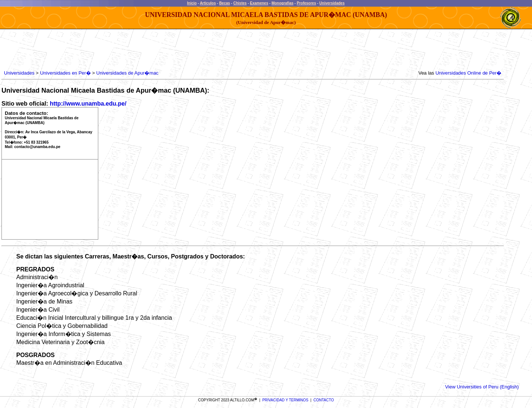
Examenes (259, 3)
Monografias (282, 3)
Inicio (192, 3)
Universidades (332, 3)
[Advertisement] (137, 50)
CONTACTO (324, 400)
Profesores (306, 3)
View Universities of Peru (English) (482, 387)
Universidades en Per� (65, 73)
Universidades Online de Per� (468, 73)
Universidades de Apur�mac (127, 73)
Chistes (240, 3)
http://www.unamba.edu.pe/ (88, 104)
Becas (224, 3)
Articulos (208, 3)
